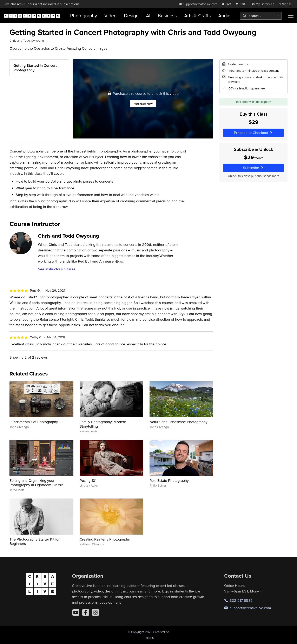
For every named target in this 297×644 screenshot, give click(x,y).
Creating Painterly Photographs (105, 539)
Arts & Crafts (197, 16)
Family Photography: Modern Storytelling (103, 424)
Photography (84, 16)
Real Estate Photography (169, 480)
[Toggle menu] (291, 16)
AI (148, 16)
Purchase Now (143, 103)
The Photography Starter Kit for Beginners (35, 541)
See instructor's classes (57, 269)
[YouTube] (76, 612)
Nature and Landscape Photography (179, 422)
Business (167, 16)
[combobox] (261, 16)
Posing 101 (88, 480)
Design (131, 16)
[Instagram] (95, 612)
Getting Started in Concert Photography (35, 68)
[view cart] (241, 4)
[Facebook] (86, 612)
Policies (149, 638)
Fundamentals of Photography (34, 422)
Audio (224, 16)
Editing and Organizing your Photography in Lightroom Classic (37, 483)
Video (110, 16)
